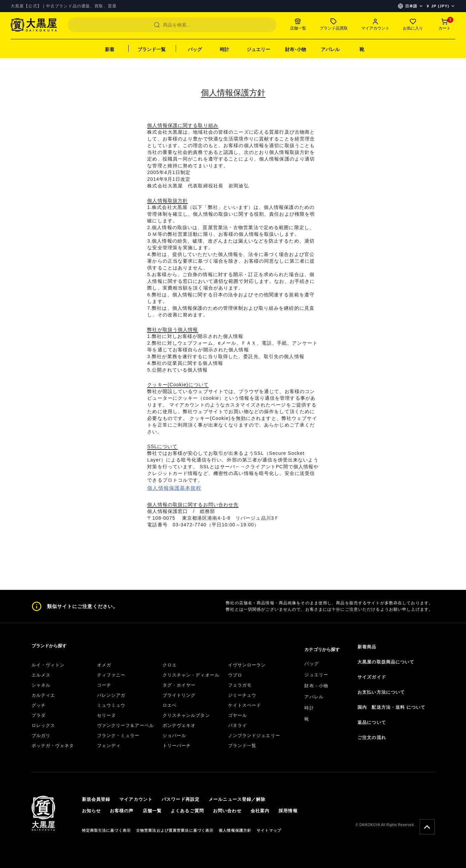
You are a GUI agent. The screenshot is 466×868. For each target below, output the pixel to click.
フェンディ (109, 746)
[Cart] (444, 25)
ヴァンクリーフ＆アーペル (125, 725)
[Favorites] (413, 25)
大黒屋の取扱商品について (386, 662)
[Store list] (298, 25)
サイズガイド (372, 677)
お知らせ (91, 811)
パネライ (238, 725)
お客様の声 (122, 811)
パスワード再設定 (181, 799)
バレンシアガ (111, 695)
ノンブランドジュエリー (254, 735)
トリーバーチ (177, 746)
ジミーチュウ (242, 695)
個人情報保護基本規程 (174, 488)
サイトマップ (269, 830)
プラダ (39, 715)
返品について (372, 722)
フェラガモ (240, 685)
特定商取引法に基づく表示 (106, 830)
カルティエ (44, 695)
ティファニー (111, 675)
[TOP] (34, 28)
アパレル (330, 49)
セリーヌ (107, 715)
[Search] (172, 25)
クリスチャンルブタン (186, 715)
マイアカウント (136, 799)
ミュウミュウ (111, 705)
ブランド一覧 (152, 49)
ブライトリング (179, 695)
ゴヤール (238, 715)
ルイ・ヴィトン (48, 665)
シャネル (41, 685)
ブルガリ (41, 735)
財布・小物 (316, 686)
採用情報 (288, 811)
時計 (224, 49)
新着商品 (367, 647)
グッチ (39, 705)
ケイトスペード (245, 705)
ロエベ (170, 705)
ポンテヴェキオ (179, 725)
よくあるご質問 (187, 811)
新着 (110, 49)
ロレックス (44, 725)
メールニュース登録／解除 (237, 799)
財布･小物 (295, 49)
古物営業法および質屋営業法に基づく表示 (175, 830)
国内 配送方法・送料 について (391, 707)
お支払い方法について (381, 692)
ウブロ (235, 675)
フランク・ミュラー (118, 735)
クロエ (170, 665)
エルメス (41, 675)
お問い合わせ (227, 811)
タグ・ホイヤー (179, 685)
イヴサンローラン (247, 665)
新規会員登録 (96, 799)
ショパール (175, 735)
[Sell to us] (334, 25)
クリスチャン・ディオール (191, 675)
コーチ (104, 685)
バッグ (195, 49)
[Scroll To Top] (427, 827)
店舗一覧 (152, 811)
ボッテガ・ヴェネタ (53, 746)
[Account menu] (375, 25)
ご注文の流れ (372, 737)
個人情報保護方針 (235, 830)
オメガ (104, 665)
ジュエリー (258, 49)
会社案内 (260, 811)
